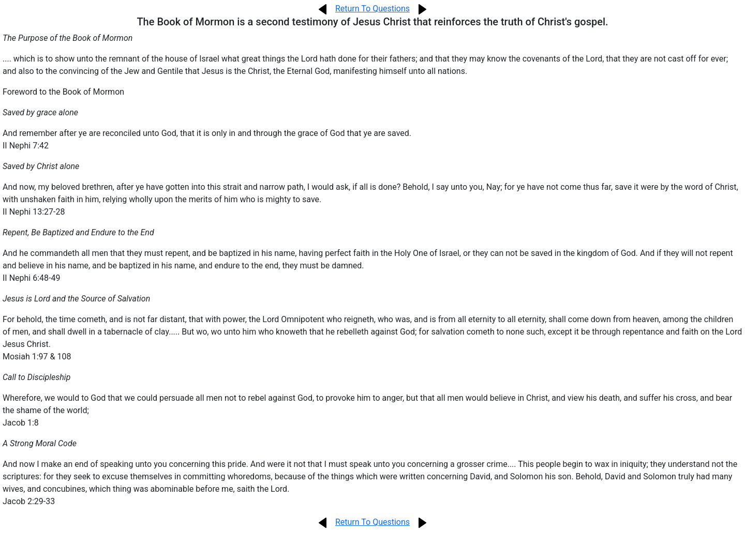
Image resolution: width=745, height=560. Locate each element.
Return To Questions (373, 9)
